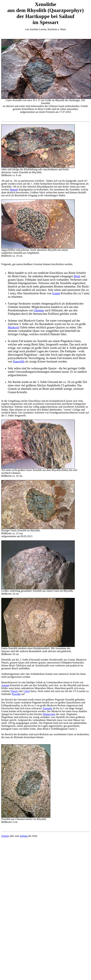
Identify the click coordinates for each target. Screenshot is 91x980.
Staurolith (19, 362)
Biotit (77, 276)
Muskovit (13, 327)
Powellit (16, 694)
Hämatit (14, 190)
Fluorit (14, 691)
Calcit (27, 691)
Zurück (5, 836)
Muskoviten (49, 714)
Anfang (24, 836)
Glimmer (39, 310)
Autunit (5, 685)
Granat (56, 293)
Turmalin (47, 708)
